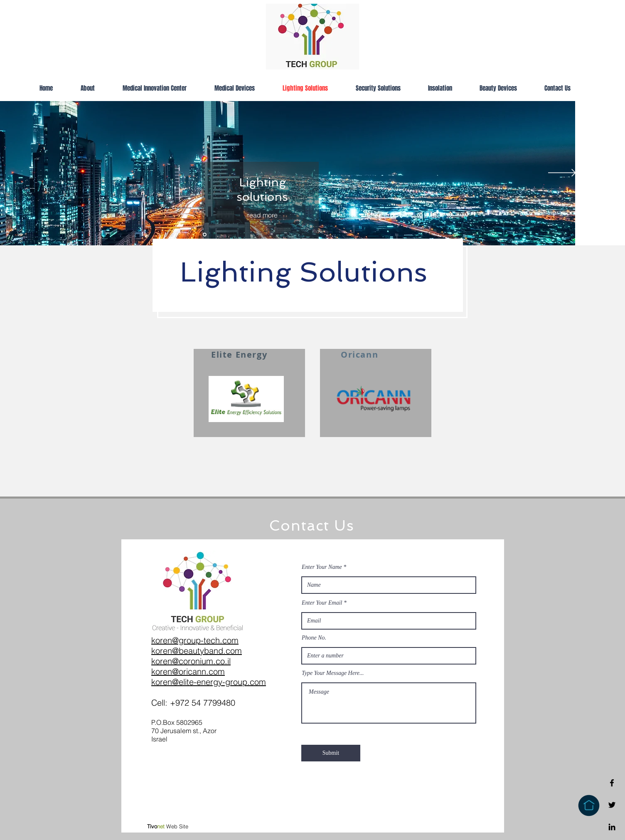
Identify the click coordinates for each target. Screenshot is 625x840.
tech (212, 640)
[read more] (262, 215)
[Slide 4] (205, 235)
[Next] (562, 173)
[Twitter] (612, 805)
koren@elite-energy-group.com (209, 682)
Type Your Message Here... (333, 673)
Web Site (168, 826)
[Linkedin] (612, 827)
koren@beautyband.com (197, 651)
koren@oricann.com (188, 671)
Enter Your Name (322, 567)
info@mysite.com (457, 749)
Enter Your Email (322, 603)
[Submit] (331, 753)
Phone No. (314, 638)
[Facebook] (612, 783)
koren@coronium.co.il (191, 661)
